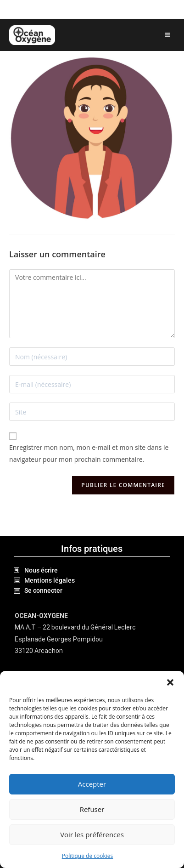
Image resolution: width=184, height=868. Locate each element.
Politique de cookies (88, 856)
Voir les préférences (92, 834)
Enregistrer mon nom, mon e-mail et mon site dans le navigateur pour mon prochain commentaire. (89, 453)
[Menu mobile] (167, 35)
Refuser (92, 809)
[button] (170, 682)
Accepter (92, 784)
